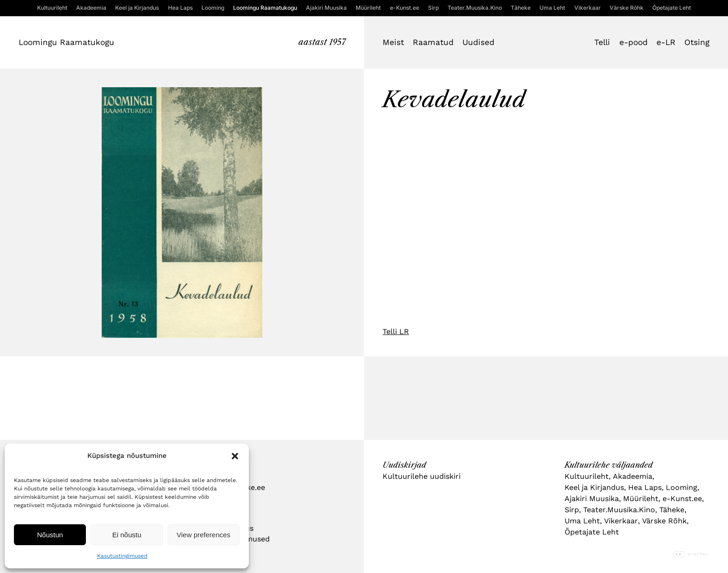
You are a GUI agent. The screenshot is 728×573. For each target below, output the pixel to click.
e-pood (634, 42)
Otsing (697, 42)
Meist (393, 42)
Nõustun (50, 535)
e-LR (666, 42)
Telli (602, 42)
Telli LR (396, 332)
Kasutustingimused (122, 556)
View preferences (204, 535)
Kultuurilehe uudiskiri (422, 476)
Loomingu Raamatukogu (66, 42)
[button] (235, 456)
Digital (691, 554)
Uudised (478, 42)
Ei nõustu (127, 535)
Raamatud (433, 42)
